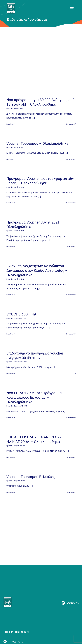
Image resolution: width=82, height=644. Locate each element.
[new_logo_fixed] (11, 4)
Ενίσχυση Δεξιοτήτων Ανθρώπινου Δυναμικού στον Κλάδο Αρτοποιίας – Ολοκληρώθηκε (37, 271)
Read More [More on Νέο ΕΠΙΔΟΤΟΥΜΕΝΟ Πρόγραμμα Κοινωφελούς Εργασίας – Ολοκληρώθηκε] (10, 418)
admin (10, 108)
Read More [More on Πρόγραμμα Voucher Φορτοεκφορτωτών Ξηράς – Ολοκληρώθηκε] (10, 203)
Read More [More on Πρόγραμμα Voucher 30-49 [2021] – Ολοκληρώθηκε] (10, 247)
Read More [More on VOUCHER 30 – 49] (10, 334)
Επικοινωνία (73, 603)
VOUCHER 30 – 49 (21, 314)
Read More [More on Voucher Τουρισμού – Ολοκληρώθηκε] (10, 159)
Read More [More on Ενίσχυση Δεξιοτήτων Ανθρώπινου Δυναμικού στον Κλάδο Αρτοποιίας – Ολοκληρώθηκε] (10, 295)
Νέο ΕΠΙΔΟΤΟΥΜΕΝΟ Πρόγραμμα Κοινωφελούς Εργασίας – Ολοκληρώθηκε (34, 397)
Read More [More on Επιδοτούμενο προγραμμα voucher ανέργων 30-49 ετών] (10, 374)
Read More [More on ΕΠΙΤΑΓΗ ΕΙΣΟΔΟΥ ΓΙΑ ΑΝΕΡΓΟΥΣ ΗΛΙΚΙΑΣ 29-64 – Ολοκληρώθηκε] (10, 457)
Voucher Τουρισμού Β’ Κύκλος (31, 477)
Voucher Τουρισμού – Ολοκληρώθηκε (37, 144)
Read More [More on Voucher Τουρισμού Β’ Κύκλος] (10, 493)
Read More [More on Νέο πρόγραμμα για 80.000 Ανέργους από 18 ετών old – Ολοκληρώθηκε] (10, 124)
